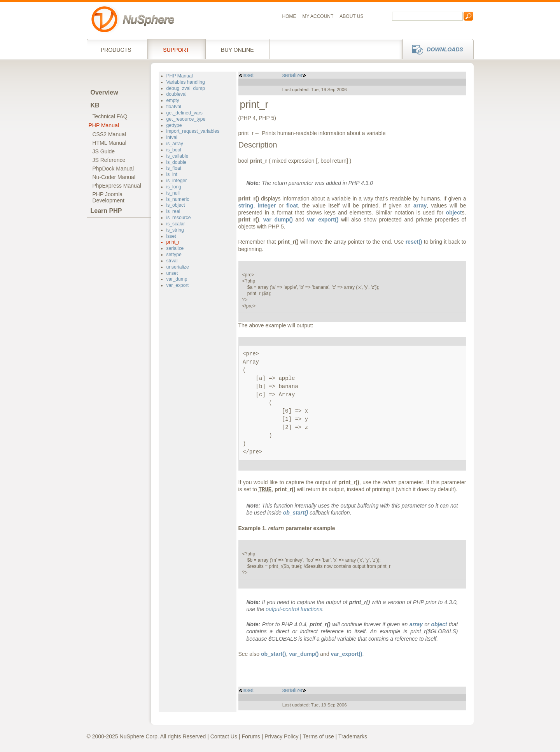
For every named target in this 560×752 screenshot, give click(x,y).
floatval (174, 107)
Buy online (237, 49)
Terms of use (318, 736)
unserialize (178, 267)
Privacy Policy (281, 736)
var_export (178, 285)
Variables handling (186, 82)
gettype (174, 125)
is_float (174, 168)
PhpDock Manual (113, 169)
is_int (172, 174)
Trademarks (353, 736)
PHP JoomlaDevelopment (109, 197)
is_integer (177, 181)
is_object (176, 205)
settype (174, 255)
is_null (173, 193)
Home (289, 16)
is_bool (174, 150)
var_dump (177, 279)
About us (351, 16)
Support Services (176, 49)
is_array (175, 144)
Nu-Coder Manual (114, 177)
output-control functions (294, 609)
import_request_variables (193, 131)
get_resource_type (186, 119)
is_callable (178, 156)
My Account (318, 16)
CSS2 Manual (109, 134)
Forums (251, 736)
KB (95, 105)
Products (117, 49)
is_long (174, 187)
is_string (175, 230)
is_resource (179, 218)
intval (172, 137)
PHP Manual (104, 125)
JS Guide (104, 151)
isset (171, 236)
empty (173, 100)
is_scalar (176, 224)
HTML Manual (109, 143)
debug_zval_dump (186, 88)
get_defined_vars (185, 113)
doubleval (177, 94)
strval (172, 261)
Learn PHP (106, 211)
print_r (173, 242)
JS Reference (109, 160)
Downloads (436, 49)
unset (172, 273)
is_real (173, 211)
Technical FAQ (110, 116)
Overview (104, 92)
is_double (177, 162)
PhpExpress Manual (117, 186)
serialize (175, 248)
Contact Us (224, 736)
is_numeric (178, 199)
